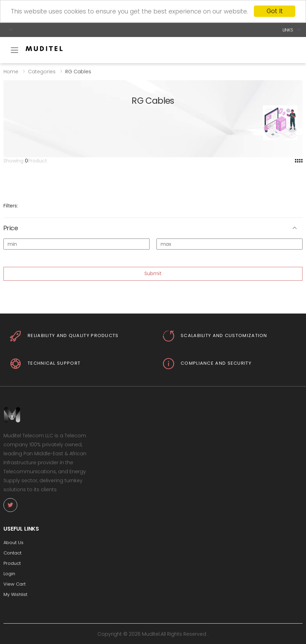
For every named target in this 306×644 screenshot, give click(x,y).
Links (288, 30)
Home (11, 71)
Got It (275, 11)
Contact (12, 553)
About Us (13, 543)
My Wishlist (15, 594)
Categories (42, 71)
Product (12, 563)
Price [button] (11, 228)
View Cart (15, 584)
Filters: (11, 206)
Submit (153, 273)
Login (9, 574)
